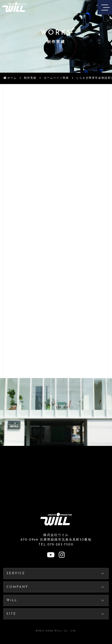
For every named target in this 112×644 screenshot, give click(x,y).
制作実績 (30, 78)
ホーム (12, 78)
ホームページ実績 (56, 78)
